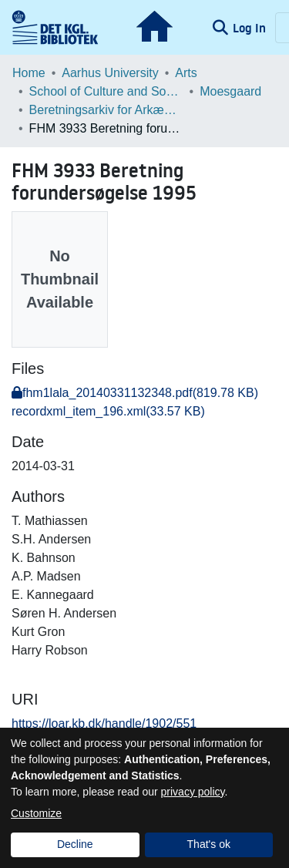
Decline (75, 844)
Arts (186, 73)
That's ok (209, 844)
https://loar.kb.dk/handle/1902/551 (104, 723)
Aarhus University (110, 73)
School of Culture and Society (106, 91)
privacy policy (193, 792)
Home (29, 73)
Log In (251, 28)
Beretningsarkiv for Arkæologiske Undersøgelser (106, 110)
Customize (36, 813)
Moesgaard (230, 91)
